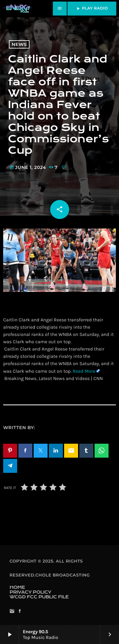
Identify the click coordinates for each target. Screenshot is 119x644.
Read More (84, 371)
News (19, 44)
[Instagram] (12, 612)
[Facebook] (20, 612)
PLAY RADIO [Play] (92, 9)
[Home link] (17, 9)
